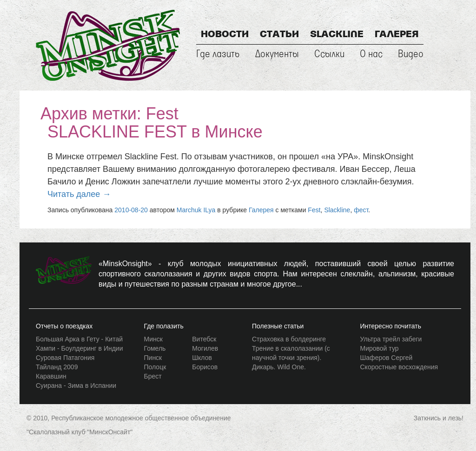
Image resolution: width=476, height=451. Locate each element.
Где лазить (218, 54)
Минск (153, 339)
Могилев (205, 348)
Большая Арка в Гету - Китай (79, 339)
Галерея (397, 35)
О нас (371, 54)
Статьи (279, 35)
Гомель (155, 348)
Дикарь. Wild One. (279, 367)
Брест (153, 376)
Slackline (337, 35)
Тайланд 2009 (57, 367)
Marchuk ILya (196, 210)
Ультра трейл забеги (391, 339)
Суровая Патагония (65, 358)
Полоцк (155, 367)
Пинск (153, 358)
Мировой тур (380, 348)
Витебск (204, 339)
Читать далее (79, 194)
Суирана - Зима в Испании (76, 386)
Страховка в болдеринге (289, 339)
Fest (314, 210)
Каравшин (51, 376)
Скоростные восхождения (399, 367)
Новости (225, 35)
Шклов (202, 358)
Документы (277, 54)
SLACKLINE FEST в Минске (155, 132)
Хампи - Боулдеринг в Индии (79, 348)
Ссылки (329, 54)
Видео (411, 54)
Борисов (205, 367)
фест (361, 210)
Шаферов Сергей (387, 358)
